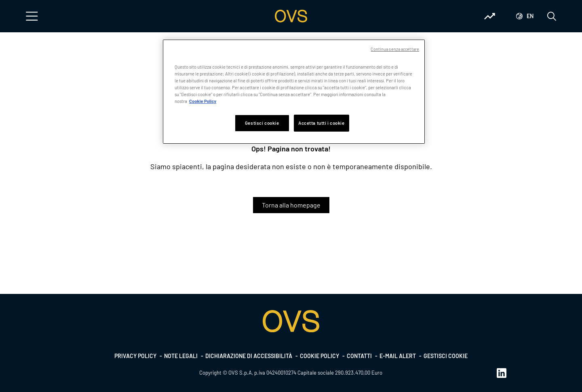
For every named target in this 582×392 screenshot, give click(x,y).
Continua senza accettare (395, 49)
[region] (294, 92)
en (530, 16)
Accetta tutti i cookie (322, 123)
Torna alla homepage (291, 205)
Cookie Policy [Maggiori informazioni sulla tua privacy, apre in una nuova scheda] (203, 101)
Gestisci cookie (446, 356)
